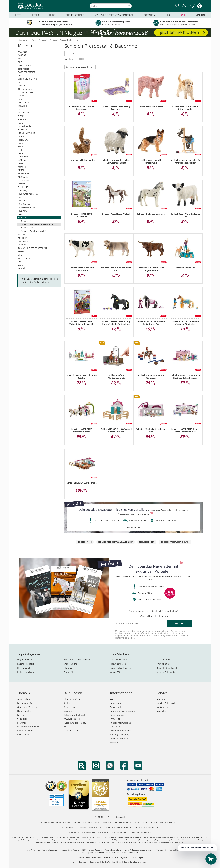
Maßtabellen (162, 707)
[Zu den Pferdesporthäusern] (177, 6)
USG (20, 255)
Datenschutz (116, 707)
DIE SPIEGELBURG (26, 92)
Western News (147, 616)
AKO (20, 58)
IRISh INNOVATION (27, 133)
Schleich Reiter (28, 228)
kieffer (21, 150)
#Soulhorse (23, 238)
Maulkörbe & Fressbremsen (77, 660)
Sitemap (114, 742)
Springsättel (70, 672)
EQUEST (22, 109)
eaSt (20, 99)
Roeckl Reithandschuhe (168, 668)
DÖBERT (22, 96)
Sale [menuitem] (183, 15)
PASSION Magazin (72, 719)
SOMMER (22, 234)
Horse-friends (24, 126)
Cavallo (21, 86)
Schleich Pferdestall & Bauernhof (37, 224)
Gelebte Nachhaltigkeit (74, 715)
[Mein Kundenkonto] (184, 8)
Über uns (68, 711)
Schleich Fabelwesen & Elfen (35, 231)
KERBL (21, 147)
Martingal (68, 668)
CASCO (21, 82)
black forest (23, 69)
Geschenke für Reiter (27, 707)
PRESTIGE (22, 201)
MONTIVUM (23, 174)
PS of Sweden (24, 204)
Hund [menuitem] (52, 15)
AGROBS (22, 55)
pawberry (22, 190)
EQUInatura (23, 113)
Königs (21, 153)
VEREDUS (22, 262)
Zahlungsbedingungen (121, 735)
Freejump (22, 119)
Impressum (115, 703)
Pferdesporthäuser (72, 699)
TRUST (21, 251)
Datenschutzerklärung (155, 635)
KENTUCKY (23, 140)
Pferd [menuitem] (18, 15)
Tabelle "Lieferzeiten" (131, 852)
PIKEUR (21, 197)
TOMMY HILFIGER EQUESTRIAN (32, 248)
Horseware (23, 130)
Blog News (164, 616)
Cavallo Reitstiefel (118, 660)
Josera (21, 136)
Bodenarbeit (23, 735)
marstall (22, 167)
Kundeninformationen (120, 723)
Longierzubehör (25, 703)
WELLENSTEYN (25, 258)
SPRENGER (23, 241)
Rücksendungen (118, 715)
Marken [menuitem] (200, 15)
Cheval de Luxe (25, 89)
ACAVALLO (23, 52)
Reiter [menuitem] (35, 15)
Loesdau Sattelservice (167, 703)
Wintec (21, 265)
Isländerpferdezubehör (28, 727)
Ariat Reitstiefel (164, 664)
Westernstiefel (71, 664)
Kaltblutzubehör (25, 731)
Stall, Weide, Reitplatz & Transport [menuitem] (114, 15)
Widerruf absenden (119, 738)
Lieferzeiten (116, 727)
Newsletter (162, 711)
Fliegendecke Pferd (26, 660)
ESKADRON (23, 106)
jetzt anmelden (134, 527)
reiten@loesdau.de (118, 817)
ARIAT (21, 62)
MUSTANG (23, 177)
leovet (21, 163)
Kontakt (67, 703)
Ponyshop (22, 723)
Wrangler (22, 268)
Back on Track (24, 65)
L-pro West (23, 157)
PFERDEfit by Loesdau (28, 194)
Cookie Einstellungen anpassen (135, 862)
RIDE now (22, 211)
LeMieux (22, 160)
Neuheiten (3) (72, 59)
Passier (21, 184)
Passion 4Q (23, 187)
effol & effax (24, 103)
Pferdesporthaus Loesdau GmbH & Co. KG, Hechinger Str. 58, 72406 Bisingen (113, 858)
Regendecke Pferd (26, 664)
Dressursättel (24, 668)
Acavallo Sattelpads (166, 672)
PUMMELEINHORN (27, 207)
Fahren (21, 715)
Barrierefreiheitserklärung (122, 711)
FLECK (21, 116)
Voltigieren (22, 719)
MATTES (22, 170)
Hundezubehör (24, 711)
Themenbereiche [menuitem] (75, 15)
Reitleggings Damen (27, 672)
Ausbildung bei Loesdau (75, 723)
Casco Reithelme (164, 660)
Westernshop (24, 699)
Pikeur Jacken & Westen (121, 668)
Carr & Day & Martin (27, 79)
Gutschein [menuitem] (149, 15)
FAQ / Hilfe (115, 719)
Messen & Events (72, 731)
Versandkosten (61, 850)
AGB (112, 699)
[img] (200, 7)
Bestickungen (163, 699)
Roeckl (21, 214)
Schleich (22, 218)
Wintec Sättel (116, 672)
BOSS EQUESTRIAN (27, 72)
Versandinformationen (121, 731)
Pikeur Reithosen (118, 664)
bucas (21, 75)
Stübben (22, 245)
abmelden (130, 638)
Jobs (66, 727)
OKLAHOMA (24, 180)
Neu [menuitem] (168, 15)
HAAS (20, 123)
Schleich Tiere (28, 221)
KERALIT (22, 143)
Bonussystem (70, 707)
